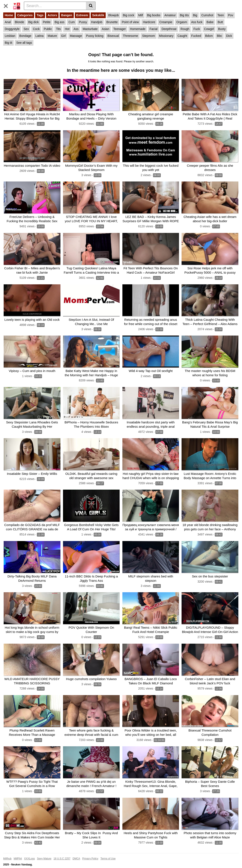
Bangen (67, 15)
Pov (231, 15)
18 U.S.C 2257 (62, 852)
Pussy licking (95, 36)
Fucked (196, 36)
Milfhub (7, 852)
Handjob (97, 22)
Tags (40, 15)
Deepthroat (169, 29)
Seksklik (98, 15)
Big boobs (154, 15)
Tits (58, 29)
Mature (52, 36)
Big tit (8, 43)
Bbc (219, 36)
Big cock (129, 15)
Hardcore (149, 22)
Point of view (130, 22)
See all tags (24, 43)
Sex (26, 29)
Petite (47, 22)
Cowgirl (209, 29)
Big (195, 15)
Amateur (170, 15)
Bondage (25, 36)
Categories (25, 15)
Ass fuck (197, 22)
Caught (182, 36)
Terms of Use (108, 852)
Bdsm (209, 36)
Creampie (166, 22)
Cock (36, 29)
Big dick (34, 22)
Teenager (120, 29)
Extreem (82, 15)
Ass (76, 29)
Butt (220, 22)
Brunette (112, 22)
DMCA (76, 852)
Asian (106, 29)
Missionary (166, 36)
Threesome (130, 36)
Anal (8, 22)
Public (48, 29)
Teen (221, 15)
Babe (210, 22)
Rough (185, 29)
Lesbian (10, 36)
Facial (153, 29)
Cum (72, 22)
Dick (229, 36)
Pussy (83, 22)
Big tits (184, 15)
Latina (39, 36)
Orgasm (182, 22)
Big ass (59, 22)
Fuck (197, 29)
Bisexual (113, 36)
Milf (141, 15)
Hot (67, 29)
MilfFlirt (18, 852)
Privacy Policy (90, 852)
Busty (222, 29)
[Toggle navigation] (7, 5)
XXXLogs (29, 852)
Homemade (138, 29)
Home (9, 15)
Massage (76, 36)
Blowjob (113, 15)
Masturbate (90, 29)
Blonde (20, 22)
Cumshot (207, 15)
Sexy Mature (44, 852)
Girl (63, 36)
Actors (52, 15)
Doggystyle (12, 29)
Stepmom (149, 36)
